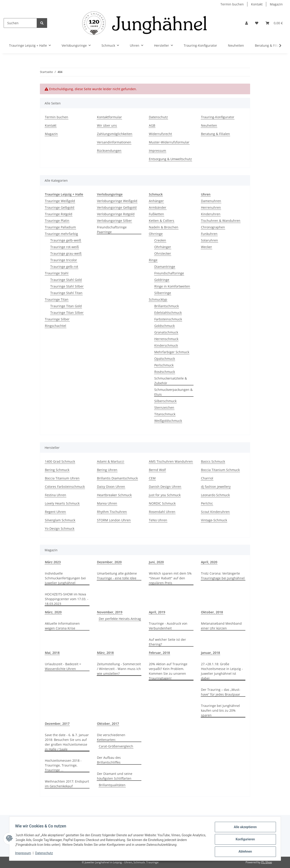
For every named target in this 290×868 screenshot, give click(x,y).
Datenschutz (158, 117)
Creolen (160, 240)
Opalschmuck (165, 359)
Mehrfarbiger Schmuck (172, 352)
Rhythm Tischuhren (112, 512)
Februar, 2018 (159, 653)
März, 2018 (105, 653)
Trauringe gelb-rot (64, 267)
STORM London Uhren (114, 520)
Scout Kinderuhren (215, 512)
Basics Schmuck (213, 461)
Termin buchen (232, 4)
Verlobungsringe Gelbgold (117, 207)
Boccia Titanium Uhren (62, 478)
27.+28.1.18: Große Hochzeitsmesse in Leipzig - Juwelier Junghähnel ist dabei (222, 671)
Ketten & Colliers (162, 221)
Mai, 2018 (52, 653)
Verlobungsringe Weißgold (117, 201)
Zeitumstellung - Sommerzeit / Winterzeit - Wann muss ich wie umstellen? (119, 669)
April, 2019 (157, 612)
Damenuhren (211, 201)
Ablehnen (244, 852)
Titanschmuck (165, 414)
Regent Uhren (55, 512)
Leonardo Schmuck (215, 495)
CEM (152, 478)
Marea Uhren (107, 503)
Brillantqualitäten (112, 785)
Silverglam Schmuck (60, 520)
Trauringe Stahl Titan (66, 293)
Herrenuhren (211, 207)
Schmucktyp (158, 299)
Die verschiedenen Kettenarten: (111, 737)
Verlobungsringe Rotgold (116, 214)
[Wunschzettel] (257, 23)
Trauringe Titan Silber (67, 313)
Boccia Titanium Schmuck (220, 470)
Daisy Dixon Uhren (111, 487)
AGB (152, 125)
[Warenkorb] (274, 23)
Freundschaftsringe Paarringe (112, 230)
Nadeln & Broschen (164, 227)
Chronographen (213, 227)
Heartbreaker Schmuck (114, 495)
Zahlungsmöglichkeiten (115, 134)
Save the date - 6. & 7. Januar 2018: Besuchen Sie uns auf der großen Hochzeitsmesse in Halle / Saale (67, 742)
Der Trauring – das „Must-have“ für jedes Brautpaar (221, 692)
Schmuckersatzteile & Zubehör (171, 381)
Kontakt (257, 4)
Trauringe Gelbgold (60, 207)
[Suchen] (20, 23)
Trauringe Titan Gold (66, 306)
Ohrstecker (163, 253)
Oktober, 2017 (108, 724)
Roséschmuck (165, 372)
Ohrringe (156, 234)
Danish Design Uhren (165, 487)
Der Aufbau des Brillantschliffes (109, 760)
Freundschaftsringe (169, 273)
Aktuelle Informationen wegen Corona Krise (62, 626)
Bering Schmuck (57, 470)
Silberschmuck (165, 401)
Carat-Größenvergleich (116, 746)
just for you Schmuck (165, 495)
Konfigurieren (244, 840)
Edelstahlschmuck (168, 313)
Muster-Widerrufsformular (169, 142)
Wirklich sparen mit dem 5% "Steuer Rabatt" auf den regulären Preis (170, 578)
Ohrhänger (163, 247)
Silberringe (163, 293)
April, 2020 (209, 562)
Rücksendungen (109, 151)
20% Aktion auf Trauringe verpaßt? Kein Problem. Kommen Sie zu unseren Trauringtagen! (168, 671)
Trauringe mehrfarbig (61, 234)
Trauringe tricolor (64, 260)
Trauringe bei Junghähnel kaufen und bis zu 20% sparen (220, 710)
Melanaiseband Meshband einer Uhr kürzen (221, 626)
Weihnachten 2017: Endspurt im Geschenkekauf (67, 784)
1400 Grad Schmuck (60, 461)
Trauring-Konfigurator (200, 45)
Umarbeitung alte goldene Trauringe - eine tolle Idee (117, 576)
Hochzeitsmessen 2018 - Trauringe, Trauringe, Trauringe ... (63, 765)
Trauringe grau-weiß (66, 253)
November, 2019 (110, 612)
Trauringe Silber (57, 319)
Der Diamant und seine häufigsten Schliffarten (115, 776)
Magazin (276, 4)
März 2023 (53, 562)
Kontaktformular (109, 117)
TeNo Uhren (158, 520)
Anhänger (156, 201)
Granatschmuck (166, 332)
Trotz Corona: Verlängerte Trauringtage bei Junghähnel (223, 576)
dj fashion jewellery (216, 487)
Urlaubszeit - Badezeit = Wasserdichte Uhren (63, 666)
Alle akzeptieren (244, 828)
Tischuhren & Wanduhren (221, 221)
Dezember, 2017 (57, 724)
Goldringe (162, 280)
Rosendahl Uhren (162, 512)
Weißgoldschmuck (168, 421)
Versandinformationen (114, 142)
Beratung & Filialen (269, 45)
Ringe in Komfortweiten (172, 286)
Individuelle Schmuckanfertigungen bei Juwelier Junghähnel (65, 578)
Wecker (207, 247)
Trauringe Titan (57, 299)
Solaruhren (209, 240)
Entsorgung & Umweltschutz (170, 159)
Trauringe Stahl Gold (66, 280)
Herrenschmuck (166, 339)
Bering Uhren (107, 470)
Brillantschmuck (167, 306)
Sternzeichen (164, 407)
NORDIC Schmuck (162, 503)
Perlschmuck (164, 365)
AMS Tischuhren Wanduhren (171, 461)
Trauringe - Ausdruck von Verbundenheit (168, 626)
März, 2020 (53, 612)
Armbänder (158, 207)
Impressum (157, 151)
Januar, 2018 (210, 653)
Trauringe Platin (57, 221)
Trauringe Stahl (57, 273)
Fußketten (156, 214)
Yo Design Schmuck (60, 528)
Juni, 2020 (156, 562)
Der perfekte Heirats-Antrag (120, 619)
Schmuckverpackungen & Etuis (173, 392)
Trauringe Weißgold (60, 201)
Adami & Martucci (111, 461)
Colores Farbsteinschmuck (65, 487)
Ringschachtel (56, 326)
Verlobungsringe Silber (114, 221)
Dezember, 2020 (109, 562)
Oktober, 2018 (212, 612)
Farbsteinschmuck (168, 319)
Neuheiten (236, 45)
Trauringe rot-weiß (65, 247)
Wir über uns (107, 125)
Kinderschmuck (166, 345)
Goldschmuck (164, 326)
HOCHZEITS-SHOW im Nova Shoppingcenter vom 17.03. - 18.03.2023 (67, 599)
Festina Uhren (56, 495)
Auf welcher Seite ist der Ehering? (167, 642)
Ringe (153, 260)
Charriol (207, 478)
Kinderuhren (211, 214)
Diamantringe (165, 267)
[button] (246, 23)
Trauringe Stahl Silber (67, 286)
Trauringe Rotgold (59, 214)
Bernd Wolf (157, 470)
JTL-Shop (266, 862)
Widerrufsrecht (160, 134)
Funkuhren (209, 234)
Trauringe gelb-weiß (66, 240)
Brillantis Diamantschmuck (117, 478)
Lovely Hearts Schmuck (62, 503)
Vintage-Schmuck (214, 520)
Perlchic (207, 503)
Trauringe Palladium (60, 227)
